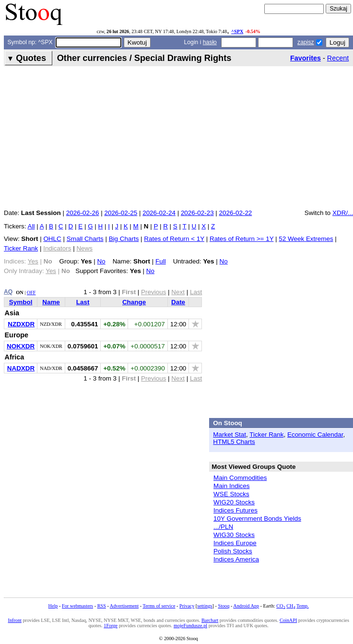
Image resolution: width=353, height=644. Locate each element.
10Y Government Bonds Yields (257, 519)
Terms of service (159, 606)
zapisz (306, 42)
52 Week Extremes (306, 239)
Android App (246, 606)
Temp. (303, 606)
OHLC (52, 239)
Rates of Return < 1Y (174, 239)
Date (178, 302)
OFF (31, 292)
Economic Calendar (315, 435)
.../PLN (223, 527)
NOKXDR (21, 346)
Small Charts (85, 239)
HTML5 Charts (234, 442)
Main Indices (231, 486)
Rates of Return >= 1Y (241, 239)
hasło (210, 42)
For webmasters (77, 606)
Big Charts (124, 239)
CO (281, 606)
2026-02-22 (236, 213)
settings (205, 606)
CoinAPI (288, 620)
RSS (102, 606)
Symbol (21, 302)
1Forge (111, 626)
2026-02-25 (121, 213)
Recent (338, 58)
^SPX (237, 31)
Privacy (187, 606)
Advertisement (124, 606)
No (101, 261)
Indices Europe (235, 543)
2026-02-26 (83, 213)
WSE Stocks (231, 494)
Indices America (236, 559)
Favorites (306, 58)
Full (161, 261)
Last (83, 302)
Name (51, 302)
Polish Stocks (233, 551)
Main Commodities (240, 478)
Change (134, 302)
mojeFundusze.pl (190, 626)
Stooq (224, 606)
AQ (8, 292)
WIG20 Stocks (234, 502)
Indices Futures (235, 510)
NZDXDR (21, 324)
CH (291, 606)
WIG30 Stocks (234, 535)
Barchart (210, 620)
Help (53, 606)
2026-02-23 (197, 213)
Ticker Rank (21, 248)
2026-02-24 (159, 213)
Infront (14, 620)
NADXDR (21, 368)
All (31, 226)
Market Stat (229, 435)
